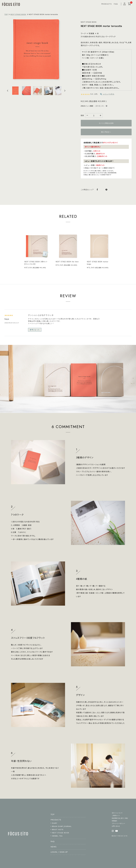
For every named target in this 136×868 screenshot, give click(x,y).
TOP (6, 14)
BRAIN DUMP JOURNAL (62, 826)
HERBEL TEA (57, 836)
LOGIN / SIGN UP (59, 852)
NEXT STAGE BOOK (18, 14)
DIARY (55, 823)
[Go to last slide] (8, 91)
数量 (82, 115)
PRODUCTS (107, 4)
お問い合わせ (116, 826)
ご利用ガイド (116, 816)
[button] (15, 91)
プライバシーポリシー (119, 823)
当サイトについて (117, 813)
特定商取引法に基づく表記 (120, 818)
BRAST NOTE (58, 830)
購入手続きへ (106, 132)
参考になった (35, 330)
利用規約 (114, 821)
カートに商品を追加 (106, 123)
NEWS (54, 847)
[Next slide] (65, 91)
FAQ (116, 4)
